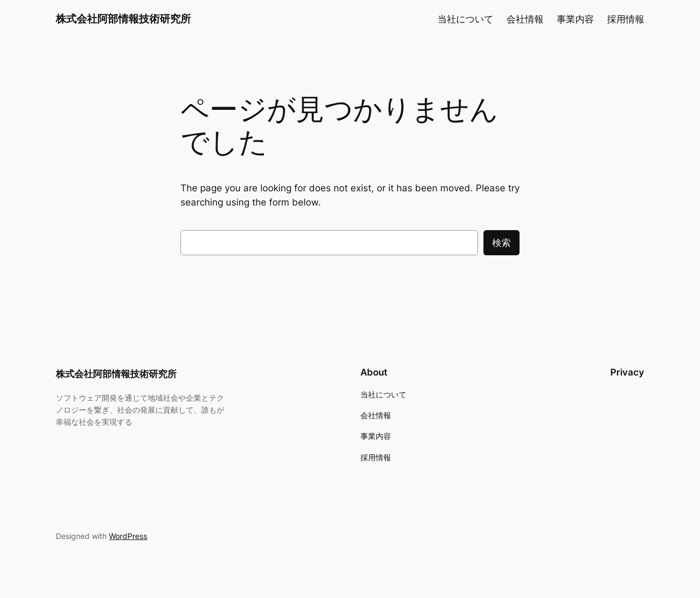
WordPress (128, 536)
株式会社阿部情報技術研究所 (123, 19)
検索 (501, 243)
